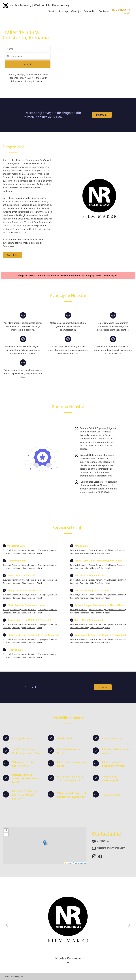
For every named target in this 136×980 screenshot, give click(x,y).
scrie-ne (103, 687)
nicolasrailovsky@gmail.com (111, 848)
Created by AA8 (17, 976)
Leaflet (68, 863)
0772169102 (103, 841)
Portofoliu (102, 115)
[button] (45, 843)
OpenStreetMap (80, 863)
